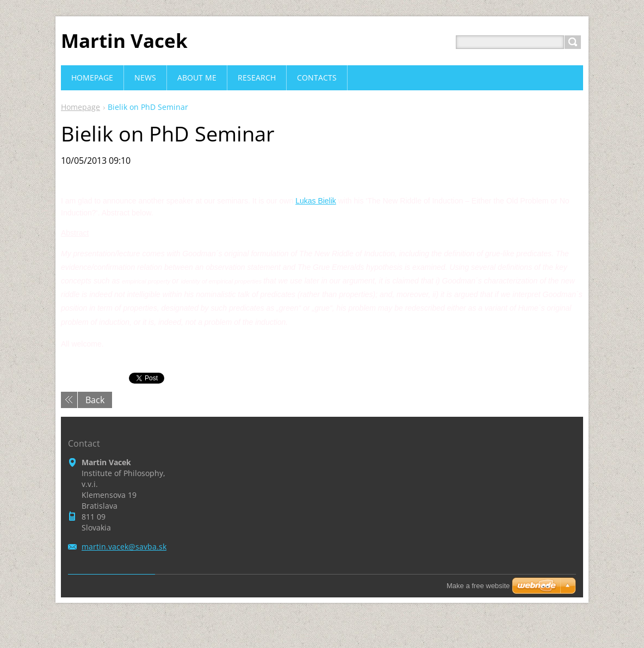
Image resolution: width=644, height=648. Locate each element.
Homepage (81, 107)
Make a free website (478, 586)
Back (95, 400)
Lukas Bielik (316, 201)
